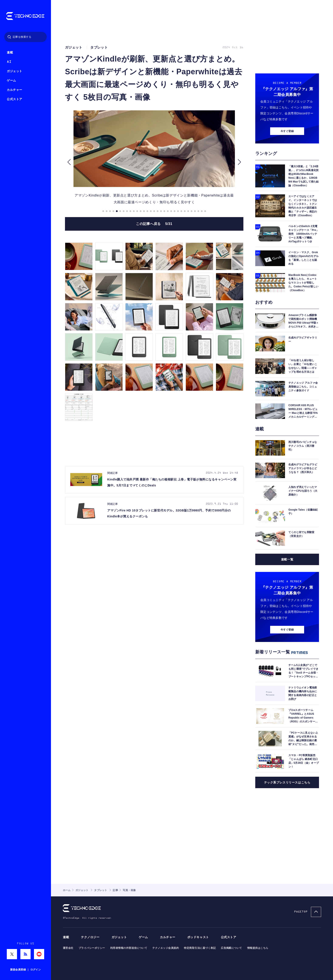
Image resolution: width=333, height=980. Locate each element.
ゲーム (11, 81)
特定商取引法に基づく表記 (200, 948)
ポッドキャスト (198, 937)
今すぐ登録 (287, 131)
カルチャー (15, 90)
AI (9, 62)
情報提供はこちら (258, 948)
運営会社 (68, 948)
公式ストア (15, 99)
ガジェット (15, 71)
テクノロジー (90, 937)
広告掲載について (231, 948)
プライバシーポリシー (92, 948)
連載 (10, 53)
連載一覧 (287, 559)
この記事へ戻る (154, 224)
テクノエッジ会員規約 (166, 948)
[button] (69, 162)
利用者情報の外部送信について (129, 948)
